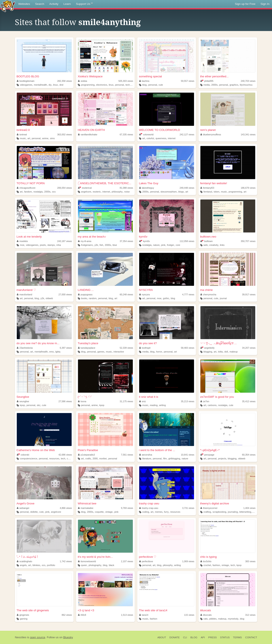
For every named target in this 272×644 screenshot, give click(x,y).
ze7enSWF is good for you (217, 397)
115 (189, 615)
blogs (181, 192)
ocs (54, 192)
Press (212, 637)
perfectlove (146, 561)
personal (119, 85)
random (93, 298)
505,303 (126, 81)
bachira (144, 81)
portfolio (51, 565)
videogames (26, 85)
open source (38, 637)
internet (172, 138)
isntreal (22, 134)
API (203, 637)
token (217, 192)
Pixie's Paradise (88, 450)
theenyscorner (209, 508)
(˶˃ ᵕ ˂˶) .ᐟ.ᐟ (85, 397)
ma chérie (206, 290)
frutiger (171, 245)
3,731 (188, 508)
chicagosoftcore (26, 188)
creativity (214, 245)
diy (50, 85)
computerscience (29, 459)
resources (54, 459)
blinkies (36, 565)
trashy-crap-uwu (149, 508)
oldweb (49, 298)
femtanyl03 (207, 188)
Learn (67, 4)
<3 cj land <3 (86, 610)
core (178, 245)
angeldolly (208, 348)
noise (127, 192)
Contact (251, 637)
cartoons (212, 405)
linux (55, 85)
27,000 (65, 294)
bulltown (207, 241)
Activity (54, 4)
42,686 (65, 455)
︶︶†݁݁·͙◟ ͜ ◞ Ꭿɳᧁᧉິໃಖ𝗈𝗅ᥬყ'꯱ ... (218, 343)
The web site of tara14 (153, 610)
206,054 (64, 188)
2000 (95, 459)
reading (154, 405)
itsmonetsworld (87, 561)
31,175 (126, 401)
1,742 (66, 561)
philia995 (207, 81)
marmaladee (86, 508)
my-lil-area (85, 241)
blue (115, 245)
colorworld (146, 134)
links (222, 245)
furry (166, 512)
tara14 (144, 615)
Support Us (84, 4)
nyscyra (144, 294)
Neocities (21, 637)
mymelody (233, 619)
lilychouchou (246, 85)
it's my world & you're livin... (95, 557)
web (205, 245)
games (101, 352)
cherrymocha (208, 294)
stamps (51, 245)
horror (159, 352)
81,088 (126, 188)
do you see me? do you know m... (38, 343)
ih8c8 (82, 615)
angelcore (86, 192)
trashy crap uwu (149, 503)
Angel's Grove (25, 503)
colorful (150, 138)
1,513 (127, 615)
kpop (22, 405)
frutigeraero (87, 245)
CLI (185, 637)
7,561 (127, 455)
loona (82, 401)
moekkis (22, 241)
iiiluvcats (206, 610)
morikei (103, 459)
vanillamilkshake (88, 134)
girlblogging (174, 459)
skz (38, 405)
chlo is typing (208, 557)
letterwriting (245, 512)
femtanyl (208, 192)
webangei (23, 508)
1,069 (188, 561)
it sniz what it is (149, 397)
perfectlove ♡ (148, 557)
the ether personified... (214, 76)
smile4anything (110, 22)
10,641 (188, 455)
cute (161, 85)
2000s (214, 85)
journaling (233, 512)
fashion (216, 565)
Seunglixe (23, 397)
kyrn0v (143, 237)
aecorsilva (146, 455)
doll (226, 352)
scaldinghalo (25, 561)
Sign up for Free (245, 4)
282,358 (64, 81)
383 (250, 561)
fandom (28, 192)
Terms (237, 637)
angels (23, 565)
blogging (208, 352)
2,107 (127, 561)
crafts (88, 459)
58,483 (188, 348)
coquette (99, 512)
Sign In (265, 4)
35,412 (249, 401)
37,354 (126, 241)
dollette (34, 512)
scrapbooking (219, 512)
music (23, 138)
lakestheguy (147, 188)
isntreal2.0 (23, 130)
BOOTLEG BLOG (28, 76)
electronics (102, 85)
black (111, 565)
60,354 (249, 455)
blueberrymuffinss (211, 134)
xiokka (83, 81)
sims (52, 138)
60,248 (126, 294)
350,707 (248, 241)
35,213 (188, 401)
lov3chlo (206, 561)
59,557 (188, 81)
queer (84, 565)
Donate (174, 637)
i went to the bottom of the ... (157, 450)
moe (22, 245)
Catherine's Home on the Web (36, 450)
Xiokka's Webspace (90, 76)
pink (163, 245)
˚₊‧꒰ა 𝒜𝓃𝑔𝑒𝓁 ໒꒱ (28, 557)
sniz (143, 401)
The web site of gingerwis (33, 610)
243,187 (64, 241)
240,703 (248, 81)
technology (131, 85)
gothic (166, 298)
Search (40, 4)
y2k (96, 245)
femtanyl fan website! (214, 183)
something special (150, 76)
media (206, 85)
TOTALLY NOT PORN (31, 183)
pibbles (213, 619)
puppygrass (85, 294)
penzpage (207, 455)
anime (45, 138)
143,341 (248, 134)
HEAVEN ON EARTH (91, 130)
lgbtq (58, 352)
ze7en (205, 401)
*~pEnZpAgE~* (210, 450)
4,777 (188, 294)
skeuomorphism (169, 192)
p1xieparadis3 (86, 455)
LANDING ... (86, 290)
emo (52, 352)
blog (144, 85)
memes (159, 512)
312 (250, 615)
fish (101, 245)
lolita (220, 352)
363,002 (64, 134)
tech (63, 459)
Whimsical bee (87, 503)
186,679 (248, 188)
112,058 (187, 241)
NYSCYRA (146, 290)
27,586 (65, 401)
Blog (194, 637)
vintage (109, 512)
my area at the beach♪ (92, 237)
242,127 (187, 134)
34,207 (249, 348)
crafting (207, 512)
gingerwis (23, 615)
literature (147, 459)
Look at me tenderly (29, 237)
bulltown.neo (208, 237)
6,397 (66, 348)
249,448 (187, 188)
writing (162, 405)
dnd (61, 85)
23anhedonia (25, 348)
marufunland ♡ (26, 290)
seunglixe (23, 401)
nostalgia (38, 192)
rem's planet (208, 130)
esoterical (85, 188)
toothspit (145, 348)
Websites (24, 4)
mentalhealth (40, 85)
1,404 (249, 508)
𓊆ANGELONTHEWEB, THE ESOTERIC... (105, 183)
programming (88, 85)
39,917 (249, 294)
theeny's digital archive (215, 503)
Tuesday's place (88, 343)
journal (223, 298)
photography (95, 565)
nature (156, 245)
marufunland (25, 294)
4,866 (66, 508)
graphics (234, 85)
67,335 (126, 134)
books (84, 298)
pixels (43, 245)
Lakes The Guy (149, 183)
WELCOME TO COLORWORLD (160, 130)
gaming (24, 619)
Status (225, 637)
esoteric (97, 192)
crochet (207, 565)
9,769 (127, 508)
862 (67, 615)
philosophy (117, 192)
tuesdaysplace (87, 348)
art (29, 138)
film (165, 459)
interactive (119, 352)
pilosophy (168, 565)
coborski (23, 455)
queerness (161, 138)
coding (146, 512)
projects (222, 459)
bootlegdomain (26, 81)
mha (59, 245)
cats (205, 619)
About (162, 637)
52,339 (126, 348)
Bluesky (68, 637)
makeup (234, 352)
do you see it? (148, 343)
